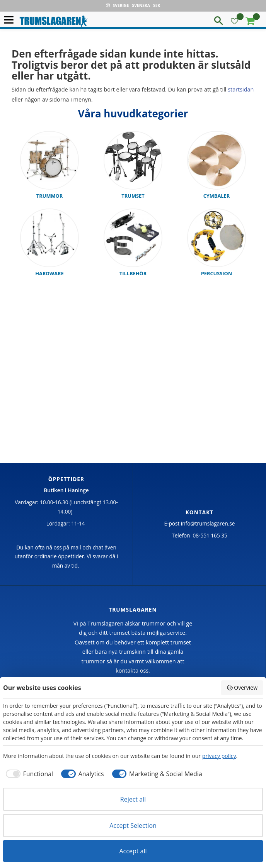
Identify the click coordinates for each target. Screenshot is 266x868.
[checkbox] (28, 774)
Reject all (133, 799)
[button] (11, 20)
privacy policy (219, 756)
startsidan (241, 89)
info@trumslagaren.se (208, 523)
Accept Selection (133, 826)
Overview (242, 687)
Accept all (133, 851)
